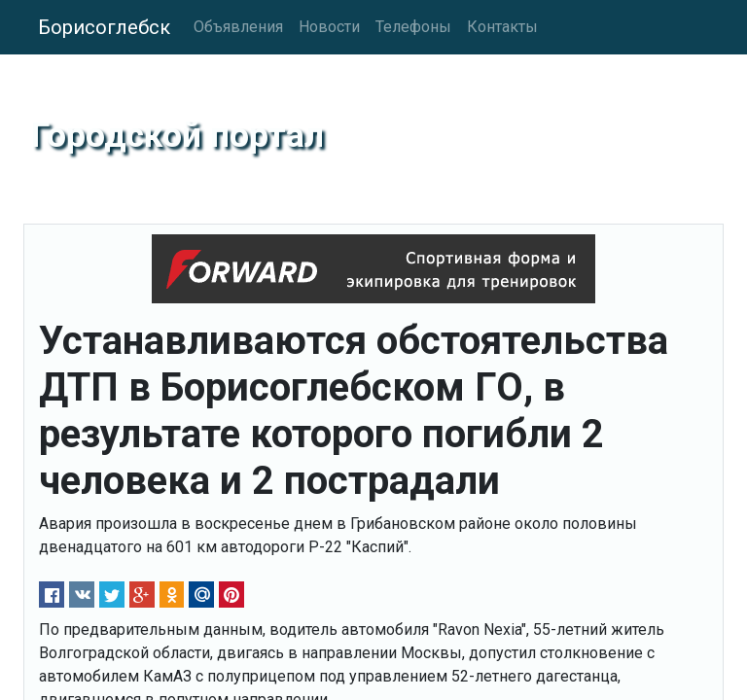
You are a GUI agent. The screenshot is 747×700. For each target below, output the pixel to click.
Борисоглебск (104, 27)
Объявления (238, 27)
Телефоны (413, 27)
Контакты (502, 27)
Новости (329, 27)
